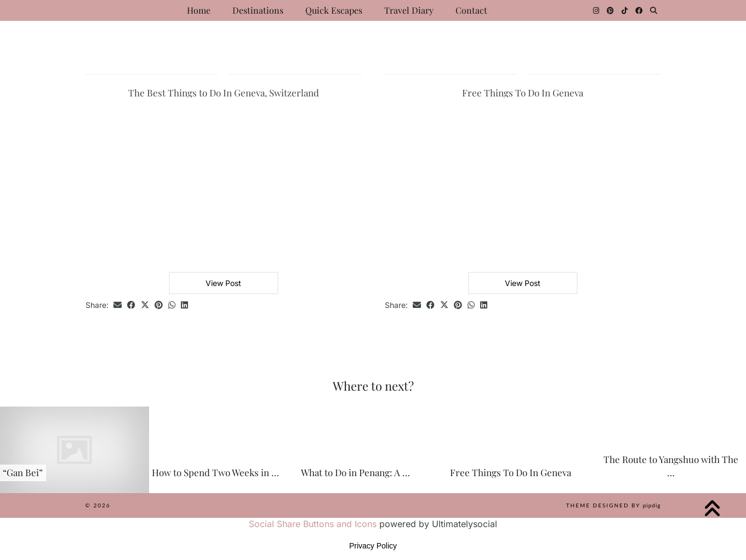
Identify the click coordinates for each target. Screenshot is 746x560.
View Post (223, 283)
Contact (471, 10)
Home (199, 10)
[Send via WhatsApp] (172, 305)
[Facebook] (639, 10)
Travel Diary (409, 10)
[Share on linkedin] (184, 305)
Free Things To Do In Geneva (523, 93)
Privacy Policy (373, 546)
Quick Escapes (334, 10)
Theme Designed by (614, 505)
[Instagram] (596, 10)
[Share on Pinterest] (159, 305)
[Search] (654, 10)
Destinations (258, 10)
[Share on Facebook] (131, 305)
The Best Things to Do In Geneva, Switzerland (224, 93)
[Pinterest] (610, 10)
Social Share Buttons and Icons (313, 524)
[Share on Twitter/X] (145, 305)
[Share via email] (118, 305)
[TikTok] (625, 10)
